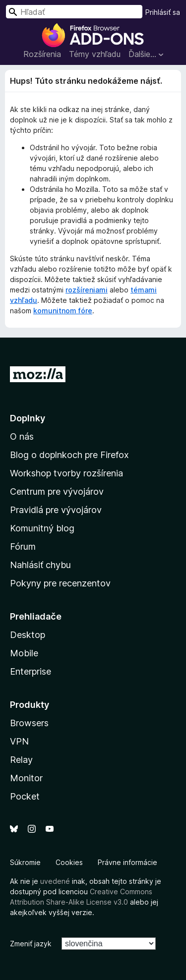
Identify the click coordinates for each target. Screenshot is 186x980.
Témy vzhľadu (95, 54)
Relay (21, 760)
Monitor (26, 778)
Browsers (29, 723)
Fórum (23, 547)
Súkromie (25, 862)
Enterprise (31, 671)
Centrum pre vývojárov (57, 491)
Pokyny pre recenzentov (60, 583)
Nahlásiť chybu (40, 565)
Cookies (69, 862)
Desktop (28, 635)
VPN (19, 741)
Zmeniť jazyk (31, 944)
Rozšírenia (42, 54)
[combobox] (74, 12)
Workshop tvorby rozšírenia (66, 473)
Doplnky (28, 418)
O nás (22, 436)
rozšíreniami (87, 290)
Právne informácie (127, 862)
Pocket (25, 796)
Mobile (24, 653)
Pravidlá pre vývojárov (56, 510)
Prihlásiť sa (163, 12)
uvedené (55, 881)
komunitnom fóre (63, 311)
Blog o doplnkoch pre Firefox (69, 455)
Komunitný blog (42, 528)
